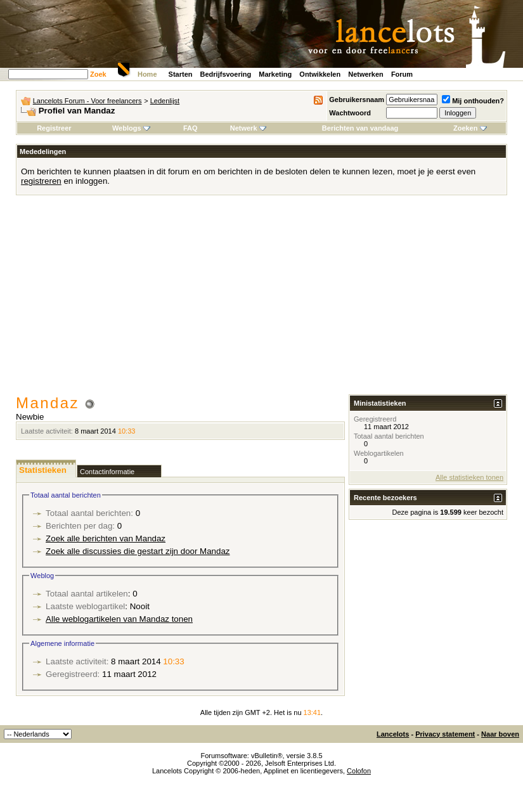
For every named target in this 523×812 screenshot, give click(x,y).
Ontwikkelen (320, 74)
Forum (402, 74)
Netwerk (248, 128)
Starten (181, 74)
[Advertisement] (261, 299)
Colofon (359, 771)
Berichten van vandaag (360, 128)
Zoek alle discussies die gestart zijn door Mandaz (138, 551)
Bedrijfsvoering (226, 74)
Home (147, 74)
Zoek (98, 74)
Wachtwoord (350, 113)
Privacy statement (445, 734)
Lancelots (393, 734)
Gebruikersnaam (357, 100)
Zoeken (470, 128)
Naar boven (500, 734)
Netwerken (366, 74)
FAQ (190, 128)
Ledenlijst (165, 101)
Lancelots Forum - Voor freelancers (87, 101)
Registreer (54, 128)
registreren (41, 181)
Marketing (275, 74)
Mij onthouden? (473, 101)
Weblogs (131, 128)
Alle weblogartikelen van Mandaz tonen (119, 619)
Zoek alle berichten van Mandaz (106, 538)
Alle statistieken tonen (469, 477)
